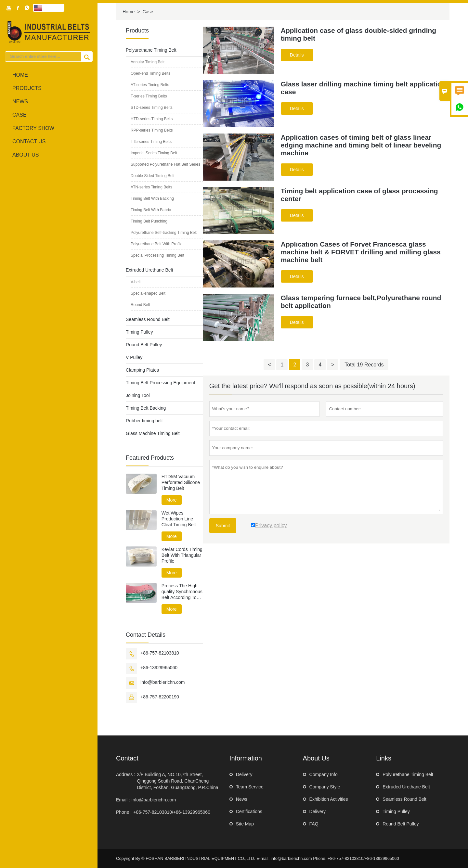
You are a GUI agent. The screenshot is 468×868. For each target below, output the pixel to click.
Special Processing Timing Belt (157, 255)
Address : (126, 774)
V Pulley (134, 357)
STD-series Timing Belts (152, 108)
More (172, 500)
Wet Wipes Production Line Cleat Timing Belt (179, 519)
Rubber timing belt (144, 421)
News (20, 102)
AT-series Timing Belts (150, 85)
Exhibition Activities (329, 799)
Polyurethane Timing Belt (151, 50)
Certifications (249, 811)
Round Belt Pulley (144, 345)
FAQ (314, 824)
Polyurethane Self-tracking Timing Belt (164, 233)
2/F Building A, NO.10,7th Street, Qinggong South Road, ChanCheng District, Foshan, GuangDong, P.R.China (177, 781)
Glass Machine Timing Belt (153, 433)
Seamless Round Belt (148, 319)
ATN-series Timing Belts (151, 187)
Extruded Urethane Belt (149, 270)
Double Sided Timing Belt (153, 176)
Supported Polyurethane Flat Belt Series (165, 164)
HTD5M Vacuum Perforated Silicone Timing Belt (181, 482)
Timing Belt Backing (146, 408)
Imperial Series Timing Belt (154, 153)
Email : (123, 800)
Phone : (124, 812)
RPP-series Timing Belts (152, 130)
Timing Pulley (139, 332)
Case (19, 115)
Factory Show (33, 128)
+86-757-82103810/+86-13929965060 (172, 812)
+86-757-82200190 (160, 697)
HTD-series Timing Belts (152, 119)
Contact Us (29, 141)
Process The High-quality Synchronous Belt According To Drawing (182, 592)
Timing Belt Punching (149, 221)
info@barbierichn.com (162, 682)
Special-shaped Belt (148, 293)
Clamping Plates (142, 370)
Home (20, 75)
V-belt (136, 282)
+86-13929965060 (159, 668)
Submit (223, 526)
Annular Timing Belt (148, 62)
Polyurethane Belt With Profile (156, 244)
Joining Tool (138, 395)
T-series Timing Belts (149, 96)
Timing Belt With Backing (152, 198)
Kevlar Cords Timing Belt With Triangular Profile (182, 555)
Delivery (244, 774)
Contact (127, 758)
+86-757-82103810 (160, 653)
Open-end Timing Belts (150, 73)
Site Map (245, 824)
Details (297, 55)
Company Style (325, 787)
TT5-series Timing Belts (151, 142)
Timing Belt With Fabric (151, 210)
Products (27, 88)
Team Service (250, 787)
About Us (26, 155)
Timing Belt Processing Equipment (160, 383)
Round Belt (140, 305)
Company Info (324, 774)
